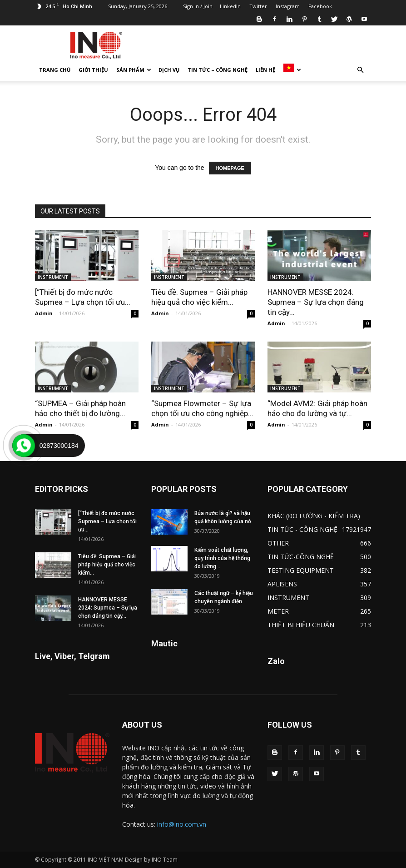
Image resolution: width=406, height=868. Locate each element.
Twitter (258, 6)
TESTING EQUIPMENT (301, 570)
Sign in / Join (198, 6)
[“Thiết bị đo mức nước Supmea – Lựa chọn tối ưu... (107, 521)
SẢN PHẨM (134, 70)
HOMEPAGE (230, 168)
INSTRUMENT (53, 277)
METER (278, 611)
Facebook (320, 6)
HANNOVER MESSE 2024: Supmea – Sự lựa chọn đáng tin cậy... (316, 302)
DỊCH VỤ (169, 70)
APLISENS (282, 584)
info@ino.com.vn (182, 824)
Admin (44, 313)
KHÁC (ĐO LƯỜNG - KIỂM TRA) (314, 516)
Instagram (288, 6)
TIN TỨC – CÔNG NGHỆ (218, 70)
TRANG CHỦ (55, 70)
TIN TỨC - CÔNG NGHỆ (302, 529)
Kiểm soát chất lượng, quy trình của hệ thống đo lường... (222, 558)
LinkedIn (230, 6)
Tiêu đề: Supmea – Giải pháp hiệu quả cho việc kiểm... (107, 565)
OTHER (278, 543)
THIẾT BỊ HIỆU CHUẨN (301, 625)
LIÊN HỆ (265, 70)
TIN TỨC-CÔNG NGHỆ (301, 557)
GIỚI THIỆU (93, 70)
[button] (360, 70)
